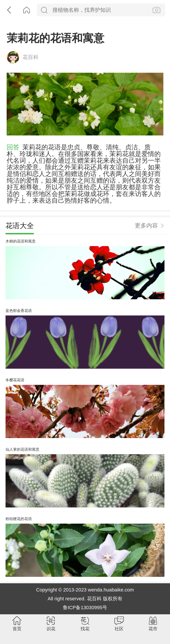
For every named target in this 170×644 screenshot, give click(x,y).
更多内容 (146, 238)
